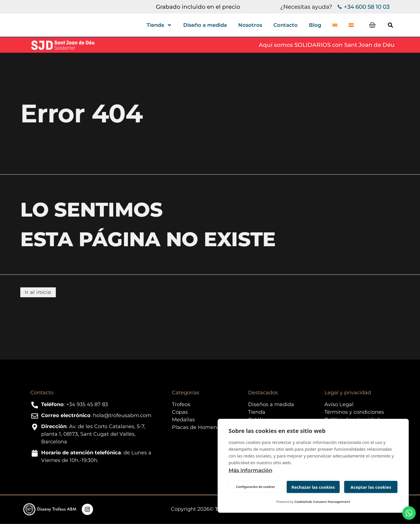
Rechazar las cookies (313, 487)
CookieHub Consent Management (322, 502)
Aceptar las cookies (371, 487)
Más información (250, 470)
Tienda (159, 25)
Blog (315, 25)
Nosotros (250, 25)
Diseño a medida (205, 25)
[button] (395, 25)
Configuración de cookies (255, 487)
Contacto (286, 25)
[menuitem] (335, 25)
